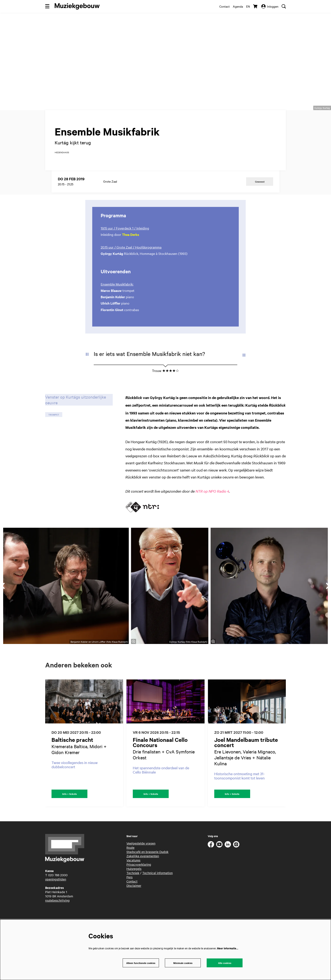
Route (130, 865)
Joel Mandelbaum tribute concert (246, 759)
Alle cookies (225, 963)
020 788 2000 (58, 892)
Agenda (238, 6)
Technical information (157, 890)
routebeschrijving (57, 918)
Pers (130, 894)
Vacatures (133, 877)
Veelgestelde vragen (141, 861)
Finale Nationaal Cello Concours (160, 759)
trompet (54, 431)
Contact (225, 6)
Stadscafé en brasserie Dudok (147, 869)
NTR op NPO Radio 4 (212, 508)
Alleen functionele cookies (140, 963)
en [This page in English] (248, 6)
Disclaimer (134, 903)
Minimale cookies (183, 963)
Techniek (133, 890)
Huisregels (134, 886)
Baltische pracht (72, 756)
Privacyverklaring (139, 882)
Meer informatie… (228, 948)
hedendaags (62, 169)
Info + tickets (70, 811)
